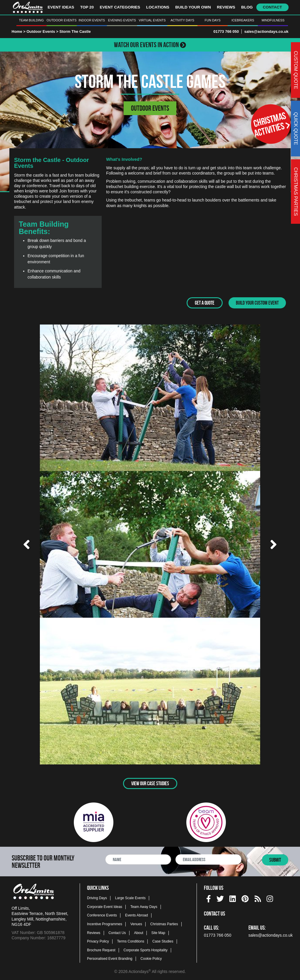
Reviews (226, 7)
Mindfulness (273, 20)
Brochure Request (101, 950)
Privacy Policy (98, 941)
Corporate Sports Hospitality (146, 950)
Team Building (31, 20)
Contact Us (117, 933)
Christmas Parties (164, 924)
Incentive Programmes (105, 924)
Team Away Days (144, 906)
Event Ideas (61, 7)
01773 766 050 (226, 31)
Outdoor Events (62, 20)
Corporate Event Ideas (105, 906)
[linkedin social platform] (233, 898)
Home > (19, 31)
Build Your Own (193, 7)
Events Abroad (137, 915)
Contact (272, 7)
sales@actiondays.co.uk (266, 31)
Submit (275, 860)
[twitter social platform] (220, 898)
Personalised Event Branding (110, 959)
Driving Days (97, 898)
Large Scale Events (130, 898)
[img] (209, 899)
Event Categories (120, 7)
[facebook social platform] (209, 898)
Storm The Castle (75, 31)
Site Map (158, 933)
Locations (158, 7)
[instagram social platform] (270, 898)
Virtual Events (152, 20)
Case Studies (163, 941)
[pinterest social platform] (245, 898)
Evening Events (122, 20)
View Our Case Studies (150, 783)
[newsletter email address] (208, 859)
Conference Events (102, 915)
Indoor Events (92, 20)
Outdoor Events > (43, 31)
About (138, 933)
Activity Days (182, 20)
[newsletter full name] (138, 859)
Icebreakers (243, 20)
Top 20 (87, 7)
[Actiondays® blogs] (258, 898)
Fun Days (213, 20)
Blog (247, 7)
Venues (136, 924)
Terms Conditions (131, 941)
